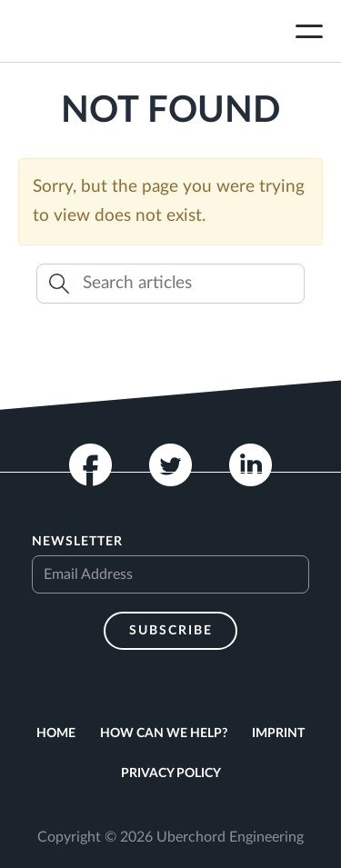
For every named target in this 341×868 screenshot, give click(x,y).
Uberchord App (85, 31)
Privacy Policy (171, 773)
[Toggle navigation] (309, 34)
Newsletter (77, 542)
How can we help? (164, 733)
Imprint (278, 733)
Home (56, 733)
